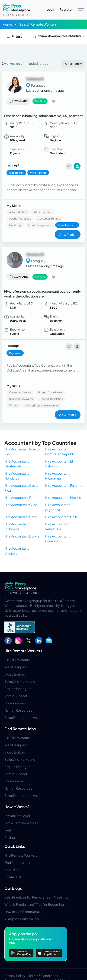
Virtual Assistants (17, 660)
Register (66, 9)
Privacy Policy (15, 976)
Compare (18, 101)
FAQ (8, 830)
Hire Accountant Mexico (63, 497)
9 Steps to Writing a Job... (23, 919)
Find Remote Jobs (20, 729)
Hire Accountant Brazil (21, 517)
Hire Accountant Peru (20, 497)
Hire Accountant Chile (62, 517)
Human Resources (18, 710)
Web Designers (16, 667)
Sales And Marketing (20, 681)
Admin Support (16, 696)
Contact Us (13, 877)
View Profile (68, 234)
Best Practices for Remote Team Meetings (36, 897)
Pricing (10, 837)
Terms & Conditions (43, 976)
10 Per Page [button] (72, 64)
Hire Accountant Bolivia (22, 536)
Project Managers (18, 689)
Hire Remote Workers (23, 651)
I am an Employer (17, 816)
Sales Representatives (21, 717)
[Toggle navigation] (81, 10)
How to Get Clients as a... (23, 912)
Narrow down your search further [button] (57, 36)
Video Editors (15, 674)
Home (8, 24)
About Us (11, 870)
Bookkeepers (15, 703)
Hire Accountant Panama (64, 485)
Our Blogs (13, 888)
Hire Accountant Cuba (21, 505)
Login (51, 9)
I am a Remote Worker (21, 823)
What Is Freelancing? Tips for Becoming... (35, 904)
